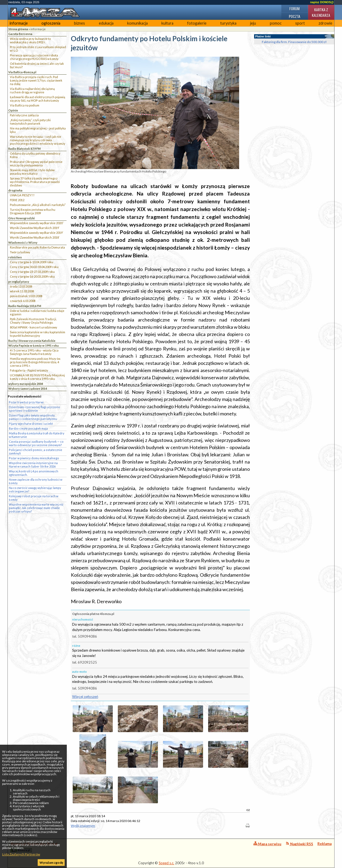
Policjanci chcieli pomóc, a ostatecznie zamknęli (36, 452)
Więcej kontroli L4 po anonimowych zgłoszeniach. (34, 473)
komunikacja (137, 23)
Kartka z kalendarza (321, 12)
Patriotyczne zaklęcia (24, 115)
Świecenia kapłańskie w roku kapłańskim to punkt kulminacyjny (38, 334)
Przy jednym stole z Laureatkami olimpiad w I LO (38, 49)
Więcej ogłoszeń (85, 697)
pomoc (276, 23)
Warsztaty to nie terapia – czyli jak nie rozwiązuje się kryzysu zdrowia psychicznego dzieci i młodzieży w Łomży (38, 140)
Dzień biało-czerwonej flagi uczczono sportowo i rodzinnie (34, 409)
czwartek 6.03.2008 (23, 301)
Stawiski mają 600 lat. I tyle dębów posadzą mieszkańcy (32, 172)
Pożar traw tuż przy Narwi (26, 402)
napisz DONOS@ (322, 2)
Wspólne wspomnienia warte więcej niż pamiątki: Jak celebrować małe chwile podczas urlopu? (36, 508)
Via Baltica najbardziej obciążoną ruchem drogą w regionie (32, 90)
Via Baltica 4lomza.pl (22, 72)
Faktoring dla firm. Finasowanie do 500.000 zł (294, 42)
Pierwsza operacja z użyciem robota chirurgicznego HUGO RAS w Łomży (34, 57)
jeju (253, 23)
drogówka (15, 190)
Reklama (324, 844)
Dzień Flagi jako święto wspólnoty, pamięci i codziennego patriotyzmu (33, 417)
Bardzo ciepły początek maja (28, 428)
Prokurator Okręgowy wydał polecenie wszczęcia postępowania (36, 163)
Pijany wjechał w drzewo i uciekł (31, 424)
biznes (79, 23)
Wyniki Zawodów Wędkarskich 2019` (35, 228)
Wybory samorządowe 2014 (28, 389)
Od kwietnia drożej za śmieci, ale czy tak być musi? (37, 65)
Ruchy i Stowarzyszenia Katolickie (32, 341)
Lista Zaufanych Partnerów (21, 854)
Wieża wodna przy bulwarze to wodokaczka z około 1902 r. (30, 40)
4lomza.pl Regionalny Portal (34, 847)
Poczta (295, 16)
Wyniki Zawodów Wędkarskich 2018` (35, 237)
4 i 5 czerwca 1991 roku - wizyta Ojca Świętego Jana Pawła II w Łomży (34, 352)
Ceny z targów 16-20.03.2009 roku (32, 276)
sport (300, 23)
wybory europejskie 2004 (26, 384)
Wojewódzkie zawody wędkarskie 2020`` (37, 223)
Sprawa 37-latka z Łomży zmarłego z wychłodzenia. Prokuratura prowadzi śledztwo (35, 182)
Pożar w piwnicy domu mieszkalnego (34, 458)
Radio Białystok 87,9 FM (24, 149)
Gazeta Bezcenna (20, 34)
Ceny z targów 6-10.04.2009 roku (32, 262)
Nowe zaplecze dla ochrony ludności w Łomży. (36, 481)
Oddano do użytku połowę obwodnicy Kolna (35, 155)
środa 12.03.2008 (21, 286)
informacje (19, 23)
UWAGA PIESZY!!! (22, 195)
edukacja (106, 23)
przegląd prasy (19, 282)
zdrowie (325, 23)
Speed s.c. (166, 863)
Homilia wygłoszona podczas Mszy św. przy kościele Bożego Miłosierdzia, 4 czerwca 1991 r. (35, 362)
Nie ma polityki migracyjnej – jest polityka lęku (38, 130)
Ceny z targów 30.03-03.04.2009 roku (34, 267)
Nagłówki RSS (299, 844)
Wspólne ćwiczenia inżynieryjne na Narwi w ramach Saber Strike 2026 (33, 465)
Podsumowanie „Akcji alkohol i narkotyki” (38, 205)
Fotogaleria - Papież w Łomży (29, 370)
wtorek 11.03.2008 (22, 291)
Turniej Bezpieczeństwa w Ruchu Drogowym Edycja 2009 (33, 211)
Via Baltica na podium (25, 105)
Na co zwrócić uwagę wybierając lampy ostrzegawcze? (35, 490)
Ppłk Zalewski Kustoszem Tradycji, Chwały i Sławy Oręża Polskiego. (33, 321)
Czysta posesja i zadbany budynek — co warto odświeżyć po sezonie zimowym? (36, 443)
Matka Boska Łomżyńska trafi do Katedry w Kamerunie (37, 435)
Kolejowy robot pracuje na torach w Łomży (34, 498)
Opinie (13, 110)
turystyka (228, 23)
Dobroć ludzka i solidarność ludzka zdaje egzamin (37, 312)
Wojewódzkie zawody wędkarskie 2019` (37, 233)
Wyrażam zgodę (51, 863)
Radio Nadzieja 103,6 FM (25, 306)
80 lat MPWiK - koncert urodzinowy (34, 327)
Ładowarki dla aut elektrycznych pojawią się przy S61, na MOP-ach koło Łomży (38, 99)
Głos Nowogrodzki (22, 218)
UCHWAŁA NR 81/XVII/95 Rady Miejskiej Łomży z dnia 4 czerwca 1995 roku (37, 377)
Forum (294, 8)
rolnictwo (15, 257)
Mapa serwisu (267, 844)
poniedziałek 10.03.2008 (26, 296)
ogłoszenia (51, 23)
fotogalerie (197, 23)
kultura (167, 23)
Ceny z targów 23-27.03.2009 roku (32, 272)
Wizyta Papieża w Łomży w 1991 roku (34, 345)
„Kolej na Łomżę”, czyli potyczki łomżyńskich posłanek (30, 122)
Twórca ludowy (20, 252)
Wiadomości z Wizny (23, 242)
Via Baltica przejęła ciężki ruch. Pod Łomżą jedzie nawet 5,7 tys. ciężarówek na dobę (36, 80)
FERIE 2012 (17, 200)
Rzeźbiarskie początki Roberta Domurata (37, 247)
